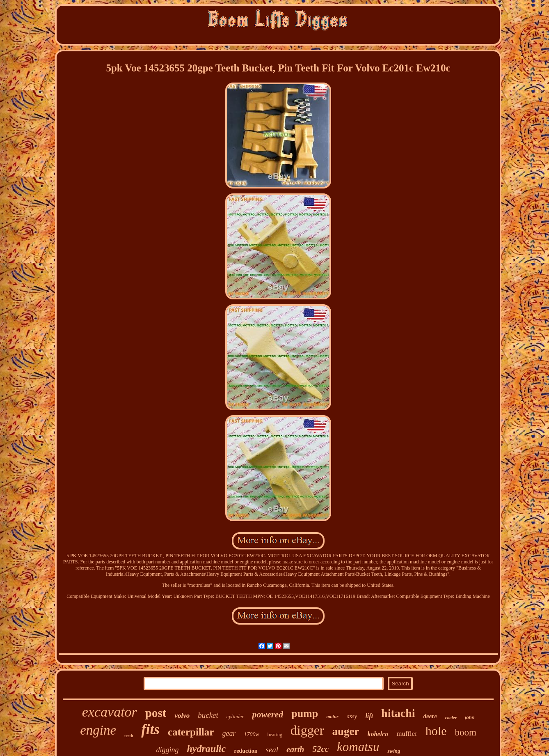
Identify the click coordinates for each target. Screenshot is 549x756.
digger (307, 730)
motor (332, 717)
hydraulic (206, 749)
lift (369, 716)
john (470, 717)
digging (167, 750)
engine (98, 730)
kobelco (378, 734)
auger (345, 731)
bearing (275, 735)
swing (394, 751)
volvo (182, 716)
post (156, 713)
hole (436, 731)
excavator (110, 712)
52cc (320, 749)
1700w (251, 734)
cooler (451, 717)
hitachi (398, 713)
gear (229, 733)
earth (295, 749)
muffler (407, 734)
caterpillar (191, 732)
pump (305, 713)
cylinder (235, 716)
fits (150, 730)
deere (430, 716)
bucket (208, 715)
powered (268, 714)
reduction (246, 751)
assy (352, 716)
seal (272, 750)
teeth (129, 736)
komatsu (358, 747)
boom (465, 732)
